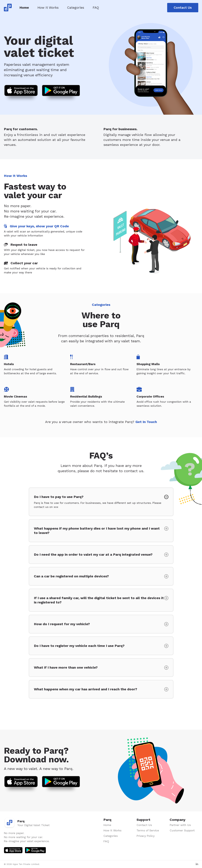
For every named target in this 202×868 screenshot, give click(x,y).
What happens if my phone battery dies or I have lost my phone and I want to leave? (97, 531)
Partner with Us (180, 825)
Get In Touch (146, 422)
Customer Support (182, 830)
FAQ (96, 8)
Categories (76, 8)
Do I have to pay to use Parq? (99, 502)
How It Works (48, 8)
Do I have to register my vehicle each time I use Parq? (79, 646)
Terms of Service (148, 830)
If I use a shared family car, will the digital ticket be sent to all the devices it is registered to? (99, 600)
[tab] (46, 231)
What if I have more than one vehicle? (66, 667)
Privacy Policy (146, 836)
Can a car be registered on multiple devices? (71, 576)
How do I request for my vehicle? (62, 624)
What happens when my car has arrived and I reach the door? (86, 689)
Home (24, 8)
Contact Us (183, 8)
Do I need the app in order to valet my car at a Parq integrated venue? (93, 554)
